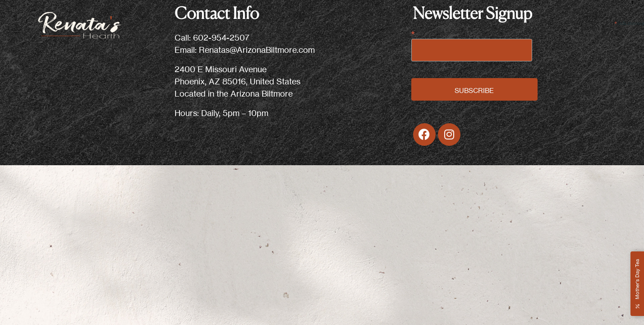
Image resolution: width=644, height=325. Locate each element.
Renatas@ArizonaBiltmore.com (257, 50)
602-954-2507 (221, 37)
